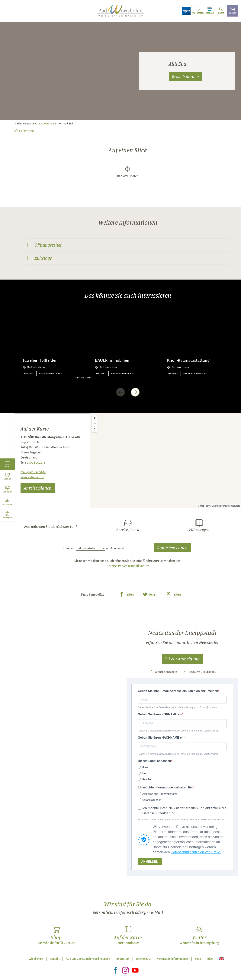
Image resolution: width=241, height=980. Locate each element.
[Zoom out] (95, 424)
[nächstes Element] (135, 392)
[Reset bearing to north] (95, 429)
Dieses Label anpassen (154, 761)
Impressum (123, 959)
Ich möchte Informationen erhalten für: (165, 787)
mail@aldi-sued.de (33, 472)
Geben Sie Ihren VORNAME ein (160, 714)
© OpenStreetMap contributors (225, 506)
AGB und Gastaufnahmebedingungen (88, 959)
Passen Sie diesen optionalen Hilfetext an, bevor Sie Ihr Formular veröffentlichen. (178, 731)
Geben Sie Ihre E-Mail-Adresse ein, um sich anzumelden (178, 691)
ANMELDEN (150, 862)
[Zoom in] (95, 418)
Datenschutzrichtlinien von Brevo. (196, 852)
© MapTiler (203, 506)
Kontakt (55, 959)
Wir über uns (36, 959)
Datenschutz (143, 959)
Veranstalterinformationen (173, 959)
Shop (198, 959)
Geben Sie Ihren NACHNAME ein (161, 738)
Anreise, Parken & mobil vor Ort (128, 566)
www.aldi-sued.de (32, 477)
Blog (210, 959)
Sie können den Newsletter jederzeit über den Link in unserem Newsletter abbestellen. (181, 820)
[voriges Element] (120, 392)
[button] (182, 659)
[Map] (165, 461)
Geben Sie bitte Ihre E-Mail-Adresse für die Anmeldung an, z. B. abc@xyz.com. (178, 707)
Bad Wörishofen (47, 124)
